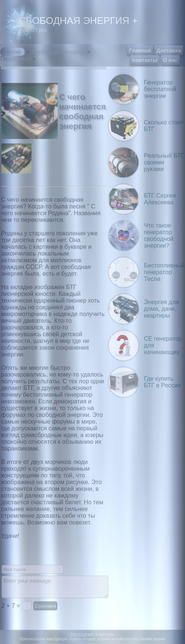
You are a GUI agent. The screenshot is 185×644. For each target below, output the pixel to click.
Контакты (145, 60)
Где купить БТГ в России (162, 382)
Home (13, 52)
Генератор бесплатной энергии (160, 89)
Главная (140, 50)
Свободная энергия (58, 52)
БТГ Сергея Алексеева (160, 199)
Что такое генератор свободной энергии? (159, 236)
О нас (170, 60)
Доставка (169, 50)
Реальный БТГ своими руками (164, 162)
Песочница (16, 58)
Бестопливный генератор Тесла (164, 272)
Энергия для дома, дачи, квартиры (161, 309)
